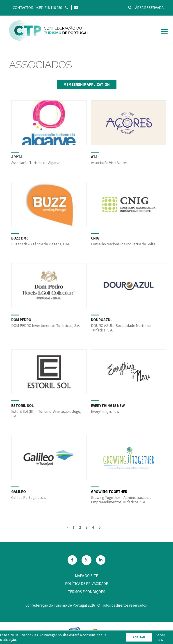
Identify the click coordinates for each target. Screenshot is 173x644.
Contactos (23, 8)
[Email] (76, 8)
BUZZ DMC (20, 238)
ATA (94, 157)
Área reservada (149, 8)
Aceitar (139, 637)
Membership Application (87, 84)
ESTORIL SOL (23, 406)
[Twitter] (86, 560)
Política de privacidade (86, 584)
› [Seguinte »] (106, 527)
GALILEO (19, 492)
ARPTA (17, 157)
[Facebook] (72, 560)
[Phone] (67, 8)
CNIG (95, 238)
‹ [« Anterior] (67, 527)
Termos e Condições (86, 592)
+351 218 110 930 (49, 8)
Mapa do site (86, 576)
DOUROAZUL (102, 320)
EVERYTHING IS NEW (108, 406)
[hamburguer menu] (164, 31)
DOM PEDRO (21, 320)
